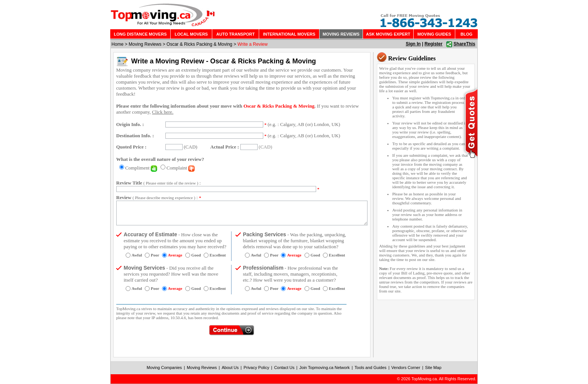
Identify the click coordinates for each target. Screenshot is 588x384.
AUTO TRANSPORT (235, 34)
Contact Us (284, 367)
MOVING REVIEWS (341, 34)
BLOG (466, 34)
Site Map (433, 367)
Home (117, 44)
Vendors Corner (406, 367)
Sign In (413, 44)
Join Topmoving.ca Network (324, 367)
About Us (230, 367)
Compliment (141, 168)
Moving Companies (164, 367)
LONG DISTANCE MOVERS (140, 34)
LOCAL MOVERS (191, 34)
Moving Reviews (145, 44)
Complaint (181, 168)
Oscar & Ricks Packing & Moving (199, 44)
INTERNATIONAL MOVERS (289, 34)
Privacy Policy (256, 367)
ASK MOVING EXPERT (388, 34)
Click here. (163, 112)
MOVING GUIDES (434, 34)
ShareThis (464, 44)
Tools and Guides (371, 367)
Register (433, 44)
